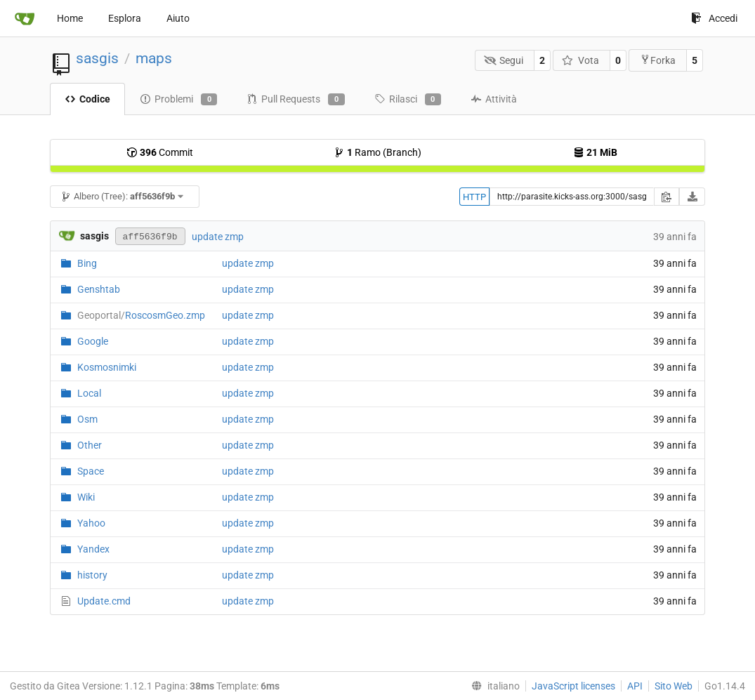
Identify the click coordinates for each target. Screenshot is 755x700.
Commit (160, 152)
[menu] (493, 686)
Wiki (86, 497)
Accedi (714, 18)
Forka (658, 60)
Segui (504, 60)
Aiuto (178, 18)
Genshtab (99, 289)
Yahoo (91, 523)
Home (70, 18)
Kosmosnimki (107, 367)
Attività (494, 99)
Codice (87, 99)
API (635, 686)
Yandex (93, 549)
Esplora (125, 18)
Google (93, 341)
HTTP (474, 197)
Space (91, 471)
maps (154, 58)
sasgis (97, 58)
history (92, 575)
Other (90, 445)
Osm (87, 419)
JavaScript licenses (573, 686)
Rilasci (408, 100)
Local (89, 393)
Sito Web (674, 686)
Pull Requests (295, 100)
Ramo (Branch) (377, 152)
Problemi (178, 100)
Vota (580, 60)
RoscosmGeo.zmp (141, 315)
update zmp (218, 237)
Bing (87, 263)
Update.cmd (104, 601)
